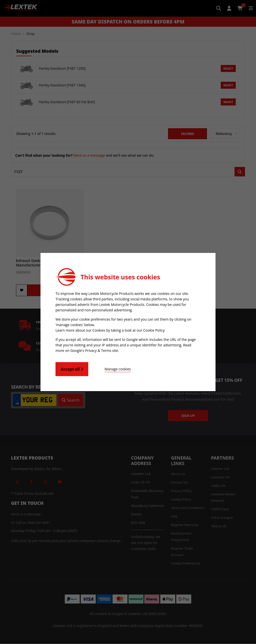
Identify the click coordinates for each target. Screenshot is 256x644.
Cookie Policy (154, 330)
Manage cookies (116, 369)
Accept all (72, 369)
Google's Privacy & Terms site (94, 350)
